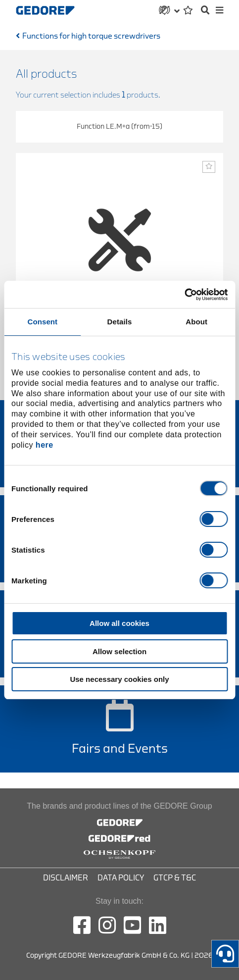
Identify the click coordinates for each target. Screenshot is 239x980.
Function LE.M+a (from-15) (119, 127)
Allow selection (119, 651)
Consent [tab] (42, 322)
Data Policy (121, 878)
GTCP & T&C (175, 878)
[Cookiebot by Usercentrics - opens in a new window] (184, 295)
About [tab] (196, 322)
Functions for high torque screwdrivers (91, 36)
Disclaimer (66, 878)
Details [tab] (120, 322)
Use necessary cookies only (119, 679)
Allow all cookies (119, 623)
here (45, 445)
